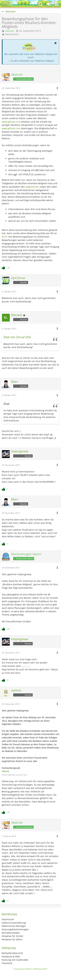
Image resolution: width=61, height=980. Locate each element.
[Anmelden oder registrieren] (49, 4)
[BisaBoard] (7, 4)
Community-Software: (30, 969)
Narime (5, 771)
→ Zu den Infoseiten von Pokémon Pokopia (31, 61)
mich (4, 237)
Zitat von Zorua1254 (17, 337)
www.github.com (11, 122)
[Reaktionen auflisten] (6, 267)
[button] (57, 4)
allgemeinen (32, 187)
